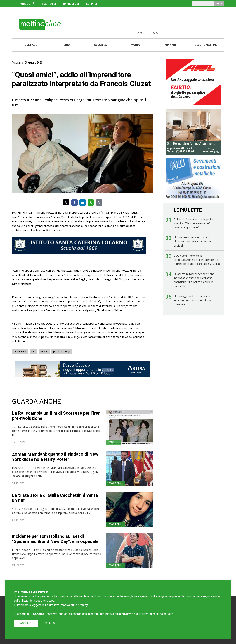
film (33, 352)
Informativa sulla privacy (71, 605)
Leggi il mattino (206, 45)
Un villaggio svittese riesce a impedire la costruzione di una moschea (193, 300)
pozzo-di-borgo (62, 352)
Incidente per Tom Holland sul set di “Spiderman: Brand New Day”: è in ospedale (55, 539)
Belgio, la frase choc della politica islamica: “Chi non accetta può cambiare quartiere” (194, 223)
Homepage (30, 45)
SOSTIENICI (49, 4)
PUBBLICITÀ (27, 4)
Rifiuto (50, 623)
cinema (44, 352)
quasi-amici (20, 352)
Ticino (65, 45)
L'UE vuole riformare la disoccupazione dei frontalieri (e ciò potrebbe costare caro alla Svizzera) (197, 260)
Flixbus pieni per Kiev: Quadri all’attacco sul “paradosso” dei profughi (192, 241)
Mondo (136, 45)
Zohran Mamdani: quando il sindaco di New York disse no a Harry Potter (55, 457)
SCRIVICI (92, 4)
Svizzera (100, 45)
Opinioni (171, 45)
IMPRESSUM (71, 4)
